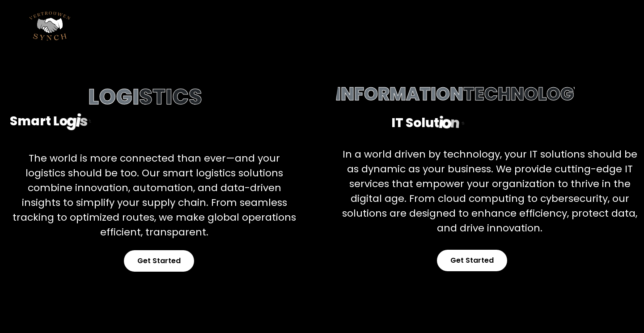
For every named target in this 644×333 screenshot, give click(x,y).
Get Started (159, 261)
